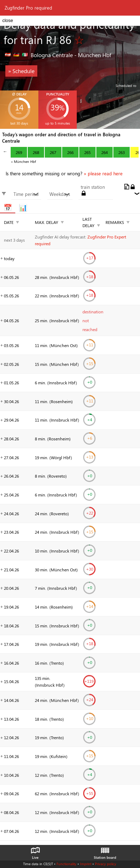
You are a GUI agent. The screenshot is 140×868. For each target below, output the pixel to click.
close (7, 20)
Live (35, 851)
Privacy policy (106, 864)
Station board (105, 851)
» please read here (103, 174)
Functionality (66, 864)
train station (93, 187)
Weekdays (60, 194)
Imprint (86, 864)
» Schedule (21, 71)
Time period (26, 194)
